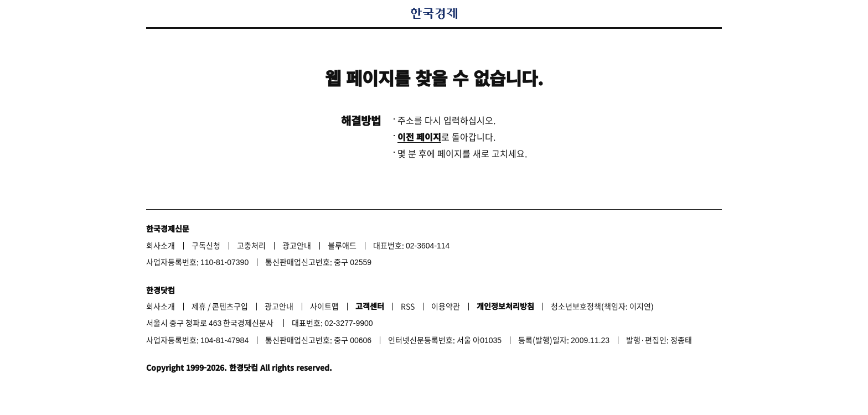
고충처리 (251, 245)
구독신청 (206, 245)
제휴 (199, 306)
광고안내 (297, 245)
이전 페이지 (419, 137)
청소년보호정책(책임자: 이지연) (602, 306)
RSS (408, 306)
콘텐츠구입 (230, 306)
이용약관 (446, 306)
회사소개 (161, 245)
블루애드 (342, 245)
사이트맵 (324, 306)
